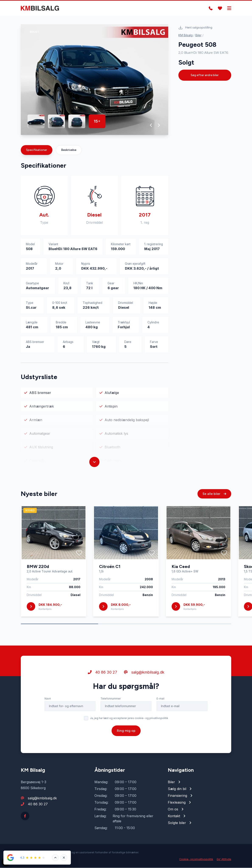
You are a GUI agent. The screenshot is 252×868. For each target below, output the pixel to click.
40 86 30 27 (102, 675)
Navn (48, 702)
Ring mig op (126, 734)
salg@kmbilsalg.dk (144, 675)
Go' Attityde (224, 859)
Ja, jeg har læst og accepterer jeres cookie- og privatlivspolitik (129, 721)
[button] (151, 125)
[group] (94, 80)
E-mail (160, 702)
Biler (198, 35)
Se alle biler (214, 497)
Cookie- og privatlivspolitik (196, 859)
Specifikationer (37, 150)
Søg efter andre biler (205, 75)
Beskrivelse (69, 150)
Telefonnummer (111, 702)
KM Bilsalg (185, 35)
